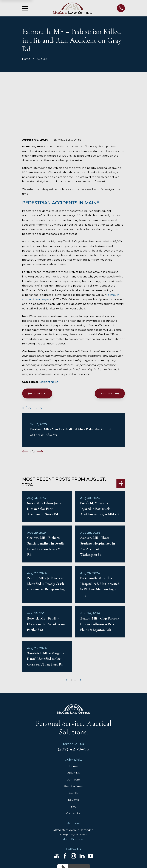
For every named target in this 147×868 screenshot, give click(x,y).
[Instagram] (73, 809)
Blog (73, 760)
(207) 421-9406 (73, 702)
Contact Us (73, 767)
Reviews (73, 753)
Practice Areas (73, 740)
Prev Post (37, 347)
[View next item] (40, 405)
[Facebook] (65, 809)
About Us (73, 726)
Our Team (73, 733)
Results (73, 746)
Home (73, 719)
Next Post (110, 347)
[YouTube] (91, 809)
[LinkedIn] (82, 809)
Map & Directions (73, 792)
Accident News (48, 335)
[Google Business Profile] (56, 809)
